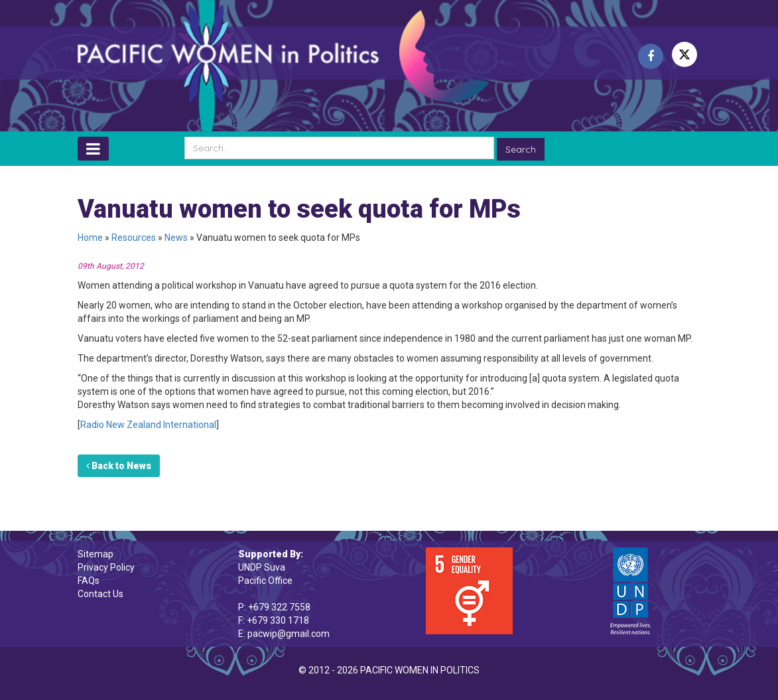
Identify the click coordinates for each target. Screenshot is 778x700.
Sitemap (96, 554)
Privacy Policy (106, 567)
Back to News (119, 466)
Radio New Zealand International (148, 425)
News (176, 238)
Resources (134, 238)
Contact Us (100, 594)
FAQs (89, 581)
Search (521, 149)
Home (90, 238)
